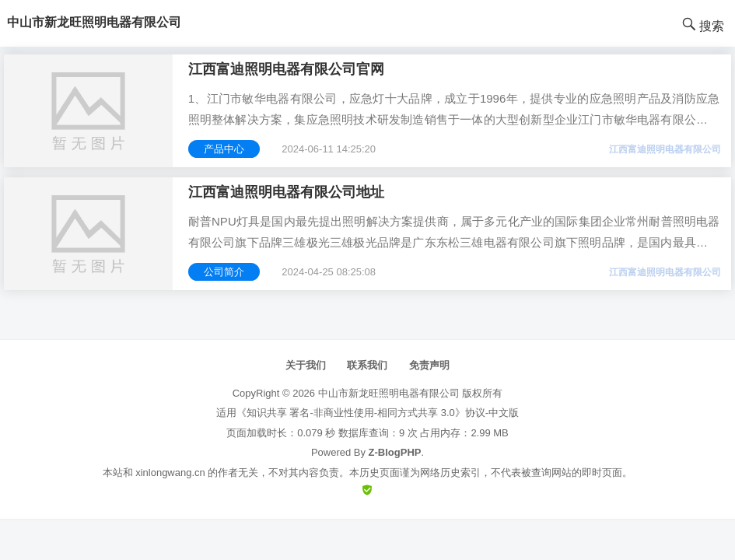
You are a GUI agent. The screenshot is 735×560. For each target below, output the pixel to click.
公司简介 (224, 272)
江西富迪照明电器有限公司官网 (286, 69)
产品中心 (224, 149)
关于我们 (306, 365)
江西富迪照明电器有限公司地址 (286, 192)
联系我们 (367, 365)
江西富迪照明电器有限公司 (665, 149)
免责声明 (429, 365)
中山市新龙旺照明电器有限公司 (389, 393)
